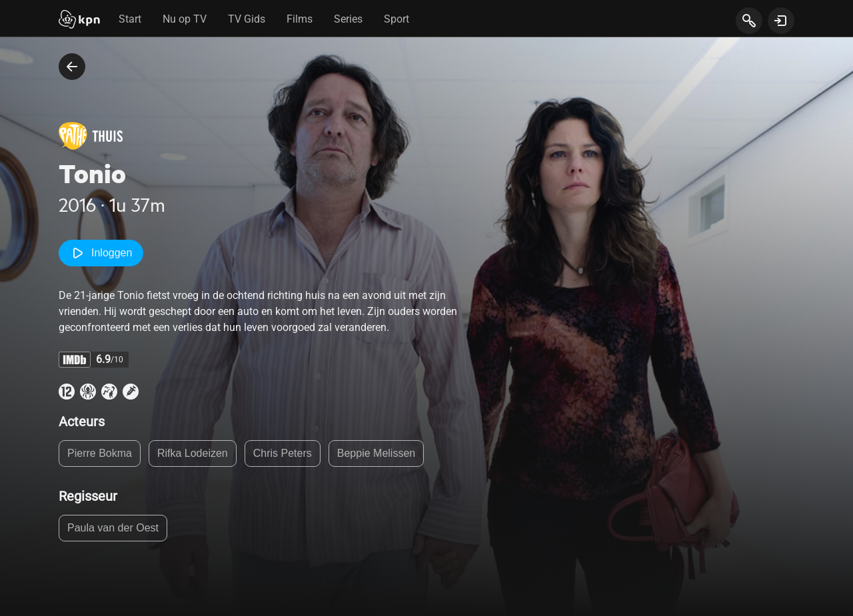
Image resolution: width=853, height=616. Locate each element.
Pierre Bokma (100, 453)
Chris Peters (283, 453)
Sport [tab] (397, 19)
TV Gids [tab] (247, 19)
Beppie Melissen (376, 453)
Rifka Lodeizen (193, 453)
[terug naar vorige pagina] (72, 67)
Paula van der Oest (113, 528)
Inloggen (101, 253)
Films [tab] (300, 19)
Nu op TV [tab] (185, 19)
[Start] (79, 21)
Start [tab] (130, 19)
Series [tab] (348, 19)
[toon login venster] (781, 21)
